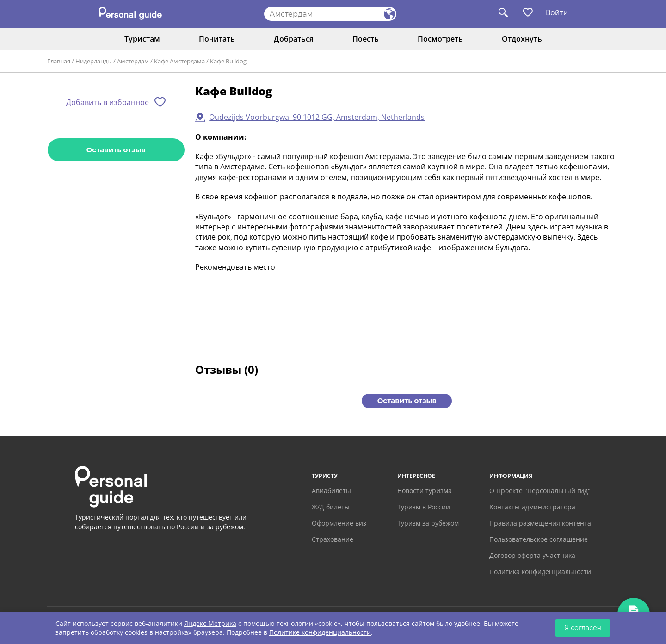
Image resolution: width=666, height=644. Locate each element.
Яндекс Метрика (210, 623)
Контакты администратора (532, 507)
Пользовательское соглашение (539, 539)
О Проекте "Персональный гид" (540, 491)
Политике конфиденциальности (320, 632)
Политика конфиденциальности (540, 572)
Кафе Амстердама (179, 61)
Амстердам (133, 61)
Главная (59, 61)
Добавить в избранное (108, 102)
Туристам (142, 39)
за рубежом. (226, 527)
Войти (557, 12)
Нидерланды (94, 61)
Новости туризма (425, 491)
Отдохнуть (522, 39)
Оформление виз (339, 523)
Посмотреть (440, 39)
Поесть (366, 39)
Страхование (333, 539)
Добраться (294, 39)
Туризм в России (424, 507)
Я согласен (583, 628)
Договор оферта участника (532, 555)
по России (183, 527)
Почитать (217, 39)
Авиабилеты (331, 491)
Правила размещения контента (540, 523)
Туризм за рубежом (428, 523)
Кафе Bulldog (228, 61)
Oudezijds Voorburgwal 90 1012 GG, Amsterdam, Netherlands (317, 117)
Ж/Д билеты (331, 507)
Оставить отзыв (116, 150)
